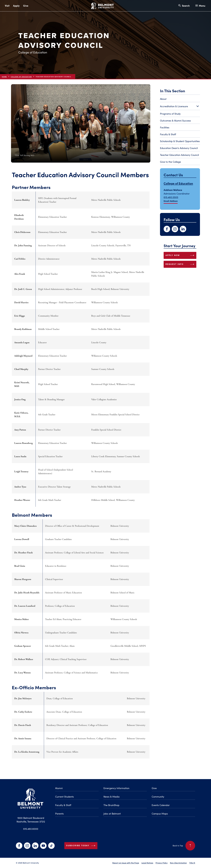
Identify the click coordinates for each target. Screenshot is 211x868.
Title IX (192, 863)
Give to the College (170, 162)
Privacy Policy (162, 863)
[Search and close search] (184, 6)
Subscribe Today (81, 846)
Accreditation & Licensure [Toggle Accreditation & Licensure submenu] (180, 107)
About (163, 99)
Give (26, 6)
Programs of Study (170, 114)
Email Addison (171, 201)
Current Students (64, 797)
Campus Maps (160, 814)
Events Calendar (161, 805)
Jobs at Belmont (112, 814)
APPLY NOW (180, 255)
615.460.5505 (171, 197)
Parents (59, 814)
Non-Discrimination (178, 863)
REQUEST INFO (180, 264)
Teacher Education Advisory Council (179, 155)
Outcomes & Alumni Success (175, 121)
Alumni (59, 788)
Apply (16, 6)
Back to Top (184, 846)
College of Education (21, 77)
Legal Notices (147, 863)
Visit (7, 6)
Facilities (165, 127)
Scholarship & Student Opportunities (180, 141)
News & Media (111, 797)
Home (4, 77)
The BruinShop (111, 805)
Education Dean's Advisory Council (179, 148)
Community (158, 797)
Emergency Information (116, 788)
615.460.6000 (31, 829)
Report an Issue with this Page (126, 863)
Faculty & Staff (168, 134)
